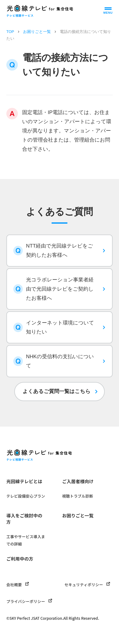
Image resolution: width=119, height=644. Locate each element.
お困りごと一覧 (37, 32)
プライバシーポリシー (29, 601)
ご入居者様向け (78, 481)
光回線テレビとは (24, 481)
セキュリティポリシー (87, 584)
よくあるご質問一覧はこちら (57, 391)
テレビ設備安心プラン (26, 496)
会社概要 (18, 584)
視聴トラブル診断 (78, 496)
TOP (10, 32)
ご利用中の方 (20, 559)
